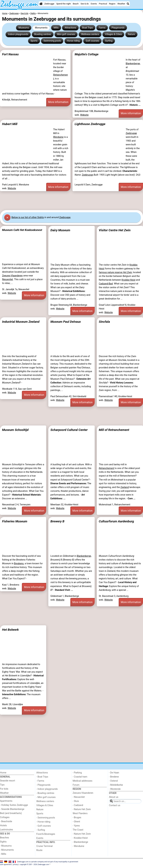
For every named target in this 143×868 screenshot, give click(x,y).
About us (114, 797)
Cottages (5, 817)
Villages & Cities (113, 34)
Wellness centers (90, 34)
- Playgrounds (44, 785)
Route (39, 850)
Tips (2, 785)
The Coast (78, 830)
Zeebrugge (49, 4)
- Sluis (76, 801)
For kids (4, 789)
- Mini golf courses (46, 797)
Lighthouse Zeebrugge (90, 124)
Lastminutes (6, 830)
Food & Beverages (46, 834)
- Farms (40, 781)
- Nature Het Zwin (82, 809)
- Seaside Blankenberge (12, 809)
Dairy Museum (60, 230)
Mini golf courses (66, 34)
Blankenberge (133, 64)
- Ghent (76, 822)
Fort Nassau (10, 54)
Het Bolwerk (10, 630)
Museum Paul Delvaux (66, 322)
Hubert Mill (10, 124)
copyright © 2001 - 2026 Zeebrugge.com (34, 864)
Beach (76, 4)
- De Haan (114, 773)
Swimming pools (52, 41)
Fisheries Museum (15, 521)
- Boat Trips (42, 777)
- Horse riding (43, 822)
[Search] (128, 4)
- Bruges (77, 818)
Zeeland (125, 487)
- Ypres (76, 826)
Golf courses (92, 41)
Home (3, 773)
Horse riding (73, 41)
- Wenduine (78, 846)
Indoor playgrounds (18, 34)
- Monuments (7, 850)
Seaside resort (8, 781)
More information (58, 102)
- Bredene (114, 777)
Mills (56, 28)
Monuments (41, 28)
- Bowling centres (45, 793)
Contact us (115, 805)
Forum (76, 785)
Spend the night (64, 4)
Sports (34, 41)
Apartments (6, 801)
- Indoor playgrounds (47, 789)
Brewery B (57, 521)
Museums (24, 28)
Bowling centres (43, 34)
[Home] (41, 4)
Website (84, 115)
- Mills (3, 854)
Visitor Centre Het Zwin (115, 230)
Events (94, 4)
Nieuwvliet (8, 279)
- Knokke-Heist (80, 838)
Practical (103, 4)
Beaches (4, 838)
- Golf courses (44, 826)
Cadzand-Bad (106, 284)
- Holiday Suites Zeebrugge (14, 805)
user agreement (6, 864)
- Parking (77, 773)
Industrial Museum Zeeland (21, 322)
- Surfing (41, 830)
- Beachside (6, 821)
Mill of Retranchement (114, 430)
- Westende (115, 789)
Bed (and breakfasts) (11, 813)
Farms (102, 28)
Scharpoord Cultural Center (69, 430)
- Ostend (113, 781)
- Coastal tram (80, 777)
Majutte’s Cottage (87, 54)
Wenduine (58, 137)
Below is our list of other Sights (28, 217)
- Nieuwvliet (79, 797)
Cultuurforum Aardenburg (116, 521)
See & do (85, 4)
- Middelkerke (116, 785)
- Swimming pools (46, 818)
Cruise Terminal (45, 846)
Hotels (3, 826)
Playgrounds (118, 28)
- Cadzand (78, 805)
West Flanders (80, 813)
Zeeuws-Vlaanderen (12, 276)
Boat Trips (87, 28)
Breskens (19, 564)
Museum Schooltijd (15, 430)
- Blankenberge (80, 842)
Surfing (109, 41)
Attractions (70, 28)
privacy (16, 864)
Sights (3, 842)
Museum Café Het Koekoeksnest (22, 230)
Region (112, 4)
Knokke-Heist (129, 280)
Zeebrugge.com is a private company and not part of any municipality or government (48, 862)
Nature (131, 34)
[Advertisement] (71, 201)
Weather (121, 4)
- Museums (6, 846)
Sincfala (104, 322)
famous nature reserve (115, 272)
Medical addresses (83, 781)
